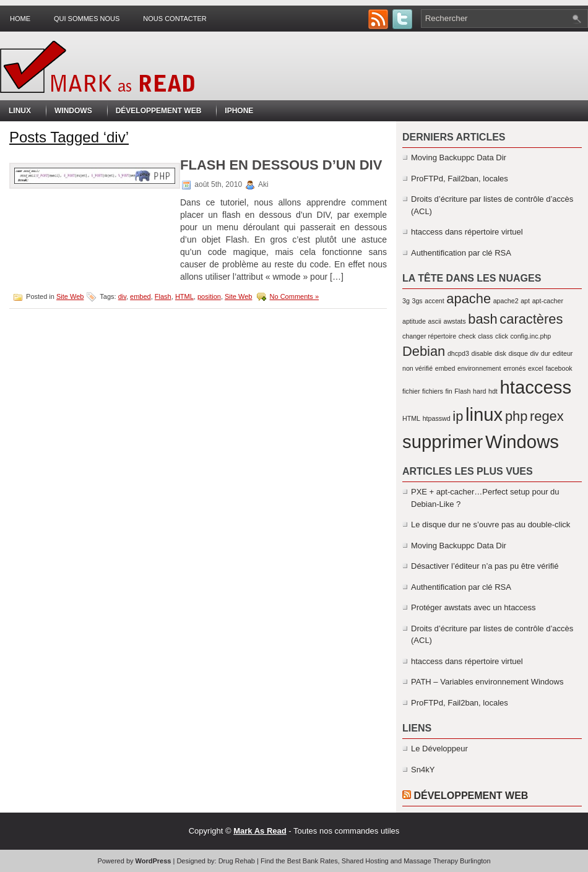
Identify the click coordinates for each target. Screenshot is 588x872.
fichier (411, 391)
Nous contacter (175, 19)
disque (518, 353)
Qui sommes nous (87, 19)
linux (484, 414)
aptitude (414, 321)
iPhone (239, 111)
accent (434, 301)
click (502, 336)
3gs (417, 301)
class (485, 336)
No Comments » (294, 296)
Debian (424, 351)
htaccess (535, 387)
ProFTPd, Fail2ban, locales (460, 179)
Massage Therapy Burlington (447, 861)
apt (525, 301)
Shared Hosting (365, 861)
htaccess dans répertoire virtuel (467, 232)
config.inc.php (530, 336)
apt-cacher (548, 301)
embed (141, 296)
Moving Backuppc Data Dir (459, 158)
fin (448, 391)
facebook (559, 368)
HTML (184, 296)
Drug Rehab (237, 861)
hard (479, 391)
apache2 (506, 301)
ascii (435, 321)
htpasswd (437, 418)
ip (458, 416)
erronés (514, 368)
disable (482, 353)
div (122, 296)
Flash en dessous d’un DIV (281, 165)
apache (469, 299)
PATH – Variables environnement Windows (487, 682)
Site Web (70, 296)
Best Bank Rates (313, 861)
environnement (479, 368)
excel (536, 368)
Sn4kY (423, 770)
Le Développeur (439, 749)
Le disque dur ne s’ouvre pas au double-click (491, 524)
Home (20, 19)
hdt (493, 391)
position (209, 296)
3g (406, 301)
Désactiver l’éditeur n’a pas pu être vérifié (485, 566)
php (516, 416)
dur (546, 353)
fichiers (433, 391)
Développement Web (159, 111)
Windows (73, 111)
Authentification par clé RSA (461, 253)
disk (500, 353)
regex (547, 416)
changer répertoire (429, 336)
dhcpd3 (458, 353)
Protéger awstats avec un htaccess (473, 607)
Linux (20, 111)
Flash (163, 296)
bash (482, 319)
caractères (531, 319)
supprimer (443, 442)
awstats (455, 321)
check (467, 336)
